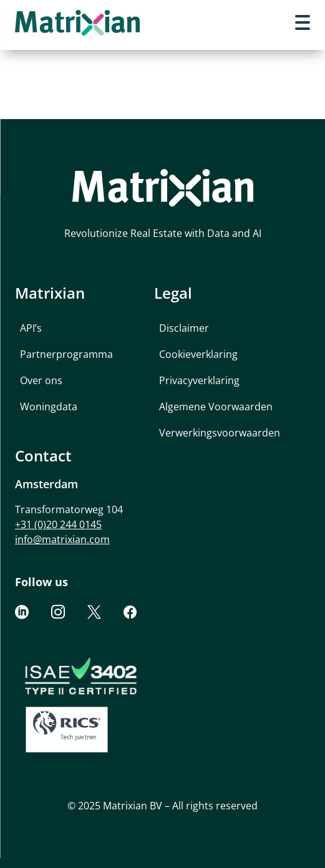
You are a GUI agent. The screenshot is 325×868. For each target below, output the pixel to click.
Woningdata (49, 407)
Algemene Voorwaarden (216, 407)
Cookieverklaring (198, 354)
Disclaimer (184, 328)
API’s (31, 328)
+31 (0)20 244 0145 (58, 524)
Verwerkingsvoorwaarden (220, 433)
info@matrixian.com (62, 539)
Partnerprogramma (66, 354)
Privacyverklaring (199, 380)
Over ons (41, 380)
